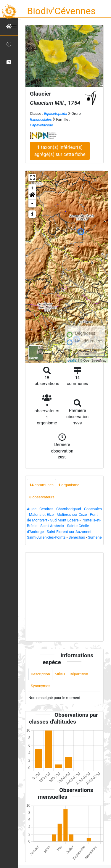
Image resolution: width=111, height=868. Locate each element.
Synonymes (41, 686)
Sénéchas (77, 537)
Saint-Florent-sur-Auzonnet (69, 532)
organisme (69, 485)
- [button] (32, 204)
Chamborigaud (69, 509)
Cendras (46, 509)
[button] (32, 196)
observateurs (42, 497)
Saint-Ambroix (52, 526)
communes (41, 485)
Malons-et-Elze (41, 514)
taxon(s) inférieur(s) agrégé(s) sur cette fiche (60, 151)
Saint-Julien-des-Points (46, 537)
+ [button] (32, 188)
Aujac (32, 509)
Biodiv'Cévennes (61, 11)
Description (40, 674)
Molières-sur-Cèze (72, 514)
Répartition (79, 674)
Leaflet (72, 360)
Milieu (60, 674)
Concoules (93, 509)
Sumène (95, 537)
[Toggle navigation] (13, 25)
